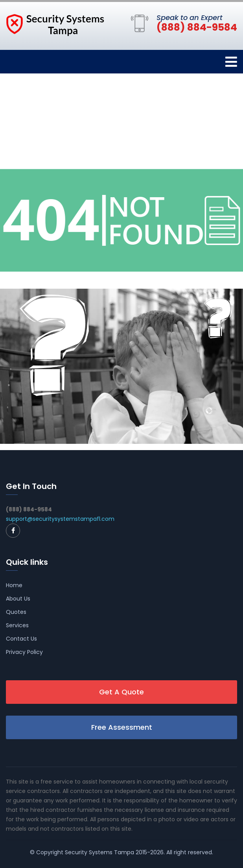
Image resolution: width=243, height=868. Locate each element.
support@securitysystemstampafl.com (60, 519)
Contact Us (21, 639)
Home (14, 585)
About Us (18, 599)
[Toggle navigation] (231, 62)
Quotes (16, 612)
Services (17, 625)
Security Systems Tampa (99, 852)
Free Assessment (122, 727)
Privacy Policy (24, 652)
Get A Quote (121, 692)
